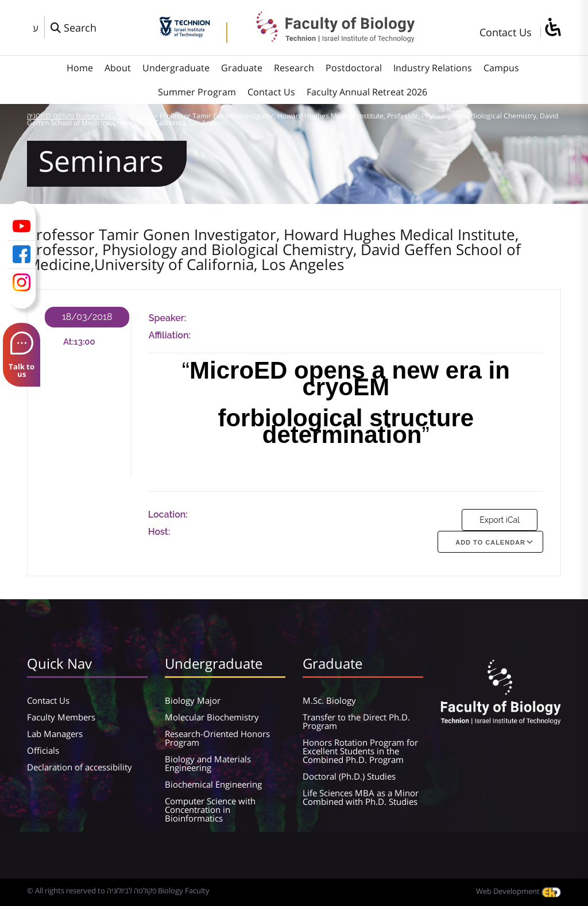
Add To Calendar (490, 542)
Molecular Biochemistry (212, 717)
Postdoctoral (354, 68)
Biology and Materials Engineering (208, 763)
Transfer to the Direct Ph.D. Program (356, 721)
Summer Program (197, 92)
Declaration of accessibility (80, 767)
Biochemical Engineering (213, 784)
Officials (43, 750)
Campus (501, 68)
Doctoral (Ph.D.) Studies (349, 776)
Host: (159, 532)
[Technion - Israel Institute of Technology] (185, 33)
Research (294, 68)
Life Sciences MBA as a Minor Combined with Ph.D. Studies (361, 797)
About (118, 68)
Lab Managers (55, 734)
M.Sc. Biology (329, 700)
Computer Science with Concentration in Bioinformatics (210, 809)
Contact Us (506, 32)
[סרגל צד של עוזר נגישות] (552, 28)
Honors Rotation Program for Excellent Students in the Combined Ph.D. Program (360, 751)
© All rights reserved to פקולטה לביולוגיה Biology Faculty (118, 890)
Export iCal (500, 520)
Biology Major (193, 700)
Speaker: (168, 318)
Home (80, 68)
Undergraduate (176, 68)
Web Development (519, 891)
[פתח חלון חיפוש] (73, 28)
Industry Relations (433, 68)
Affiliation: (170, 335)
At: (69, 342)
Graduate (242, 68)
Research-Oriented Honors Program (217, 738)
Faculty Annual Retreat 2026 (367, 92)
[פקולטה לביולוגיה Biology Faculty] (327, 38)
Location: (168, 514)
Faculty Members (61, 717)
